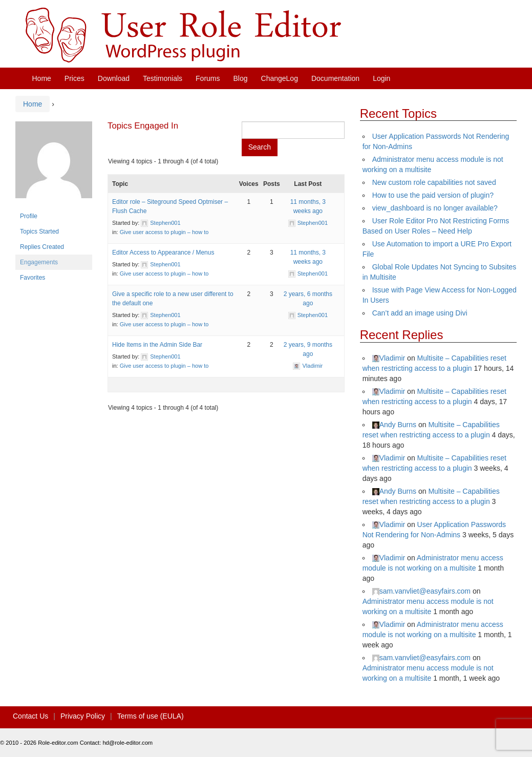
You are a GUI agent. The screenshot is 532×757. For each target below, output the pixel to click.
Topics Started (39, 232)
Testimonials (163, 78)
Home (42, 78)
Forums (208, 78)
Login (381, 78)
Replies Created (42, 247)
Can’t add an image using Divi (420, 313)
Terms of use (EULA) (151, 716)
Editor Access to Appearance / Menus (163, 253)
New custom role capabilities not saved (434, 182)
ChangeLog (280, 78)
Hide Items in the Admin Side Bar (157, 345)
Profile (29, 216)
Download (114, 78)
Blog (241, 78)
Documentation (335, 78)
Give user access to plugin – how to (164, 232)
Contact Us (30, 716)
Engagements (39, 262)
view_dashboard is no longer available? (435, 208)
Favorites (33, 278)
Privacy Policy (83, 716)
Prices (75, 78)
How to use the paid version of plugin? (433, 195)
